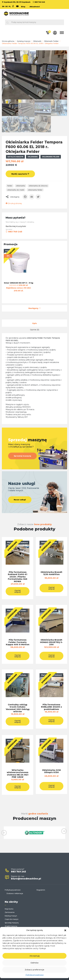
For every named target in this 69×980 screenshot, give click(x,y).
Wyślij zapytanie (20, 174)
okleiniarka (21, 186)
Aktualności (35, 7)
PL (10, 6)
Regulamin (41, 890)
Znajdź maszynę (11, 926)
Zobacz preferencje (34, 970)
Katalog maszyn (24, 41)
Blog (23, 7)
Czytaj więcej (18, 591)
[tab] (34, 323)
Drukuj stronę (14, 203)
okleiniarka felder (35, 190)
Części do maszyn (12, 919)
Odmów (34, 963)
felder (10, 186)
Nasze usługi (20, 500)
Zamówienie (10, 912)
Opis (34, 323)
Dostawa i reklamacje (15, 893)
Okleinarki (37, 41)
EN (3, 6)
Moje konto (9, 909)
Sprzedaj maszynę (22, 456)
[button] (65, 930)
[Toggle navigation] (62, 33)
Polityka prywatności (35, 975)
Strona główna (8, 41)
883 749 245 (40, 2)
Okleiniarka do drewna (38, 186)
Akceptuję (35, 956)
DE (7, 6)
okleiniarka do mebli (16, 190)
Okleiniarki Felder (51, 41)
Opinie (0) (35, 330)
